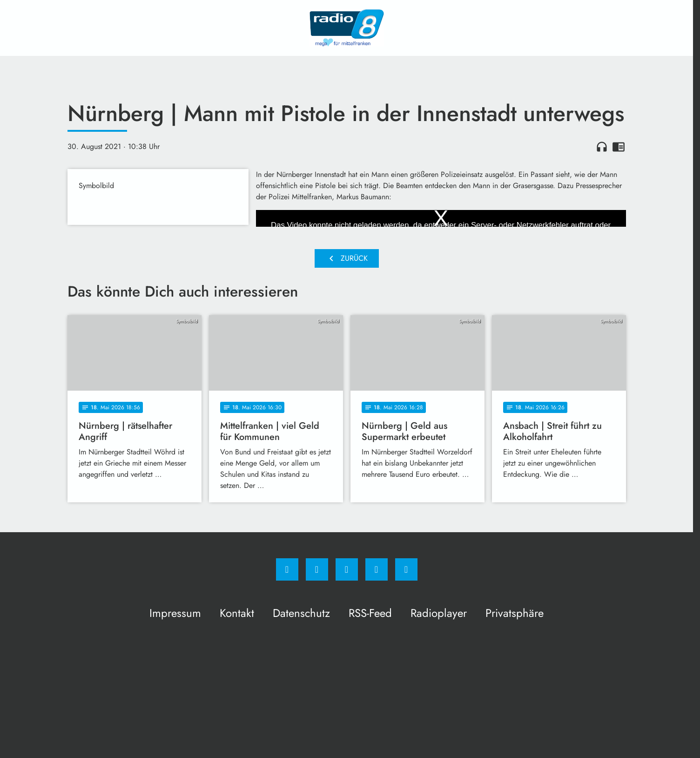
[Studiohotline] (377, 569)
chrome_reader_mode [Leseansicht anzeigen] (619, 147)
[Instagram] (317, 569)
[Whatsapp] (347, 569)
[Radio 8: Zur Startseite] (347, 28)
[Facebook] (287, 569)
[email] (406, 569)
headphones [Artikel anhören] (602, 147)
